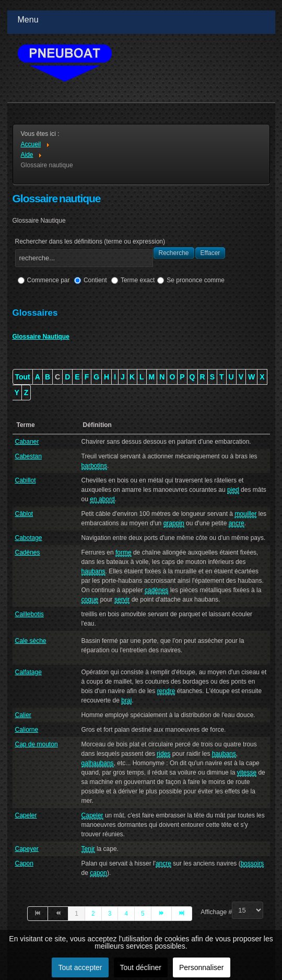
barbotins (94, 466)
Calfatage (28, 672)
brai (126, 700)
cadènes (156, 590)
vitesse (247, 773)
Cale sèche (31, 641)
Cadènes (28, 552)
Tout (23, 377)
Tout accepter (80, 967)
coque (90, 599)
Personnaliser (202, 967)
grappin (174, 523)
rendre (166, 691)
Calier (23, 715)
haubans (93, 571)
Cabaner (27, 442)
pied (233, 490)
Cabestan (28, 456)
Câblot (24, 514)
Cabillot (26, 480)
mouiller (245, 514)
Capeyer (27, 849)
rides (163, 754)
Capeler (26, 815)
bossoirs (252, 863)
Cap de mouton (37, 744)
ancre (237, 523)
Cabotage (29, 538)
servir (122, 599)
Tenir (88, 849)
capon (98, 873)
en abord (102, 499)
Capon (24, 863)
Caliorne (27, 730)
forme (124, 552)
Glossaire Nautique (41, 337)
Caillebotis (30, 614)
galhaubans (98, 763)
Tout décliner (141, 967)
